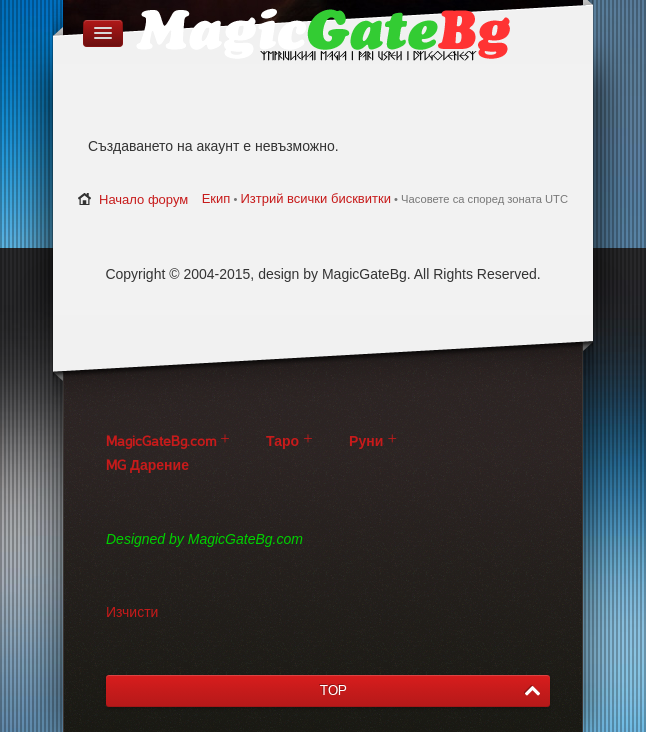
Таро (282, 441)
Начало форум (143, 199)
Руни (366, 441)
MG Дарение (147, 465)
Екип (216, 198)
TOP (333, 690)
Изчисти (132, 612)
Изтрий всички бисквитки (315, 198)
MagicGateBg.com (161, 441)
